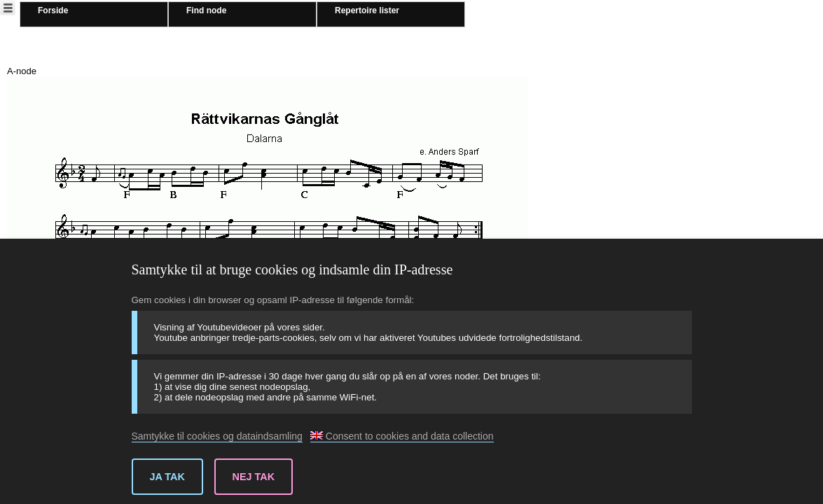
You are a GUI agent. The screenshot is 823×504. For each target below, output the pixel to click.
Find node (206, 10)
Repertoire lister (367, 10)
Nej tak (254, 477)
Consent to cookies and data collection (402, 436)
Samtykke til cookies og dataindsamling (217, 436)
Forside (53, 10)
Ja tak (167, 477)
